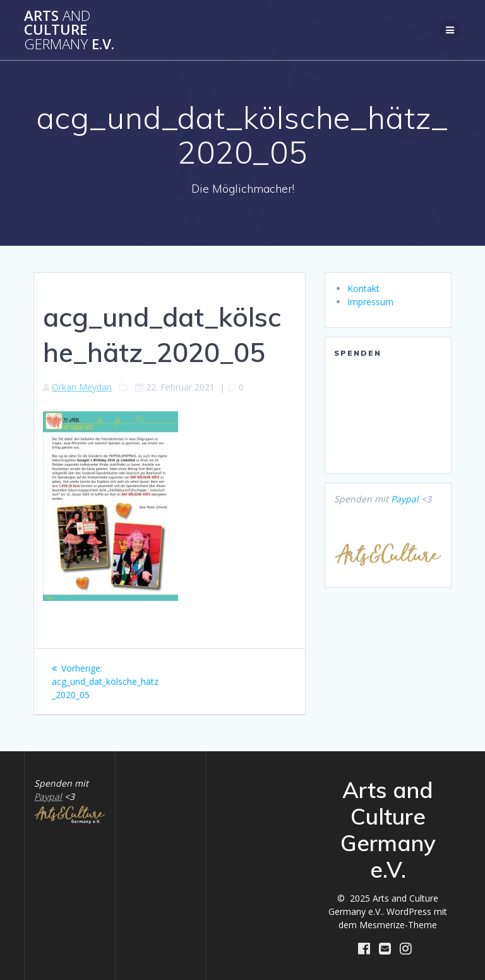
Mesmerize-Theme (398, 925)
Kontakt (363, 288)
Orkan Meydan (82, 387)
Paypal (405, 499)
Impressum (370, 302)
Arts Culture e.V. (69, 30)
